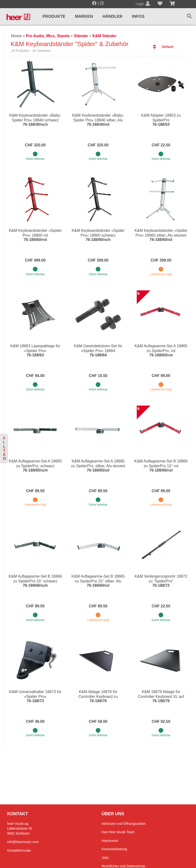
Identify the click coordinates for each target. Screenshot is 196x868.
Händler (112, 16)
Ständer (81, 36)
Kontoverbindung (114, 849)
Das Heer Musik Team (118, 832)
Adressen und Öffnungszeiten (124, 824)
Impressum (110, 841)
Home (16, 36)
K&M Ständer (104, 36)
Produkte (54, 16)
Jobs (105, 858)
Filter (5, 449)
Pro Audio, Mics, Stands (48, 36)
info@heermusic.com (23, 842)
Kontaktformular (19, 850)
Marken (84, 16)
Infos (138, 16)
